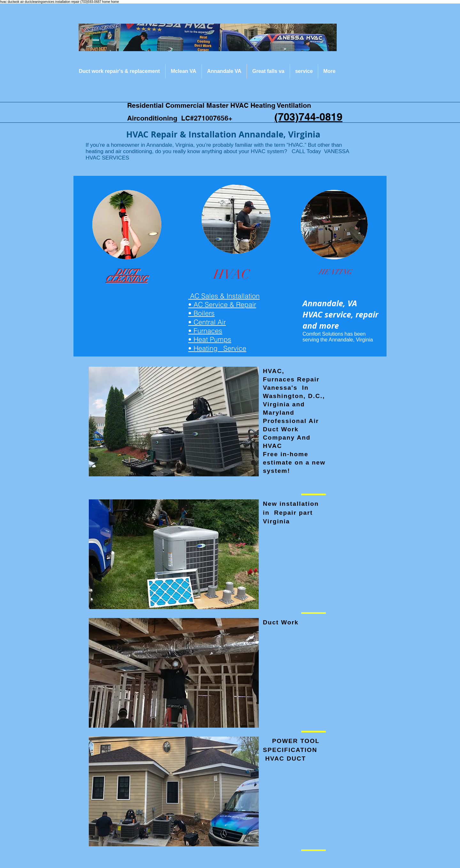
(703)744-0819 (308, 117)
